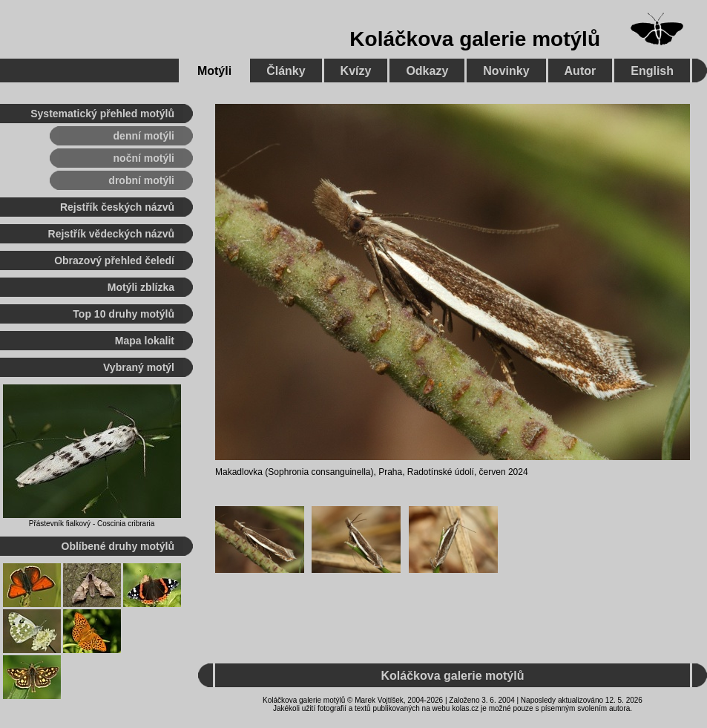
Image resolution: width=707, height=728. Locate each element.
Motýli (214, 71)
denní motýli (144, 136)
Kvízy (356, 71)
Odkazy (427, 71)
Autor (581, 71)
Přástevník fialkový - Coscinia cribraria (92, 524)
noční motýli (144, 158)
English (652, 71)
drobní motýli (141, 180)
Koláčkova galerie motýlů (475, 39)
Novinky (506, 71)
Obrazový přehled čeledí (114, 260)
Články (286, 71)
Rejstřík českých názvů (117, 207)
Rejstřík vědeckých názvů (111, 234)
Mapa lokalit (145, 341)
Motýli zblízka (141, 287)
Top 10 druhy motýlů (124, 314)
